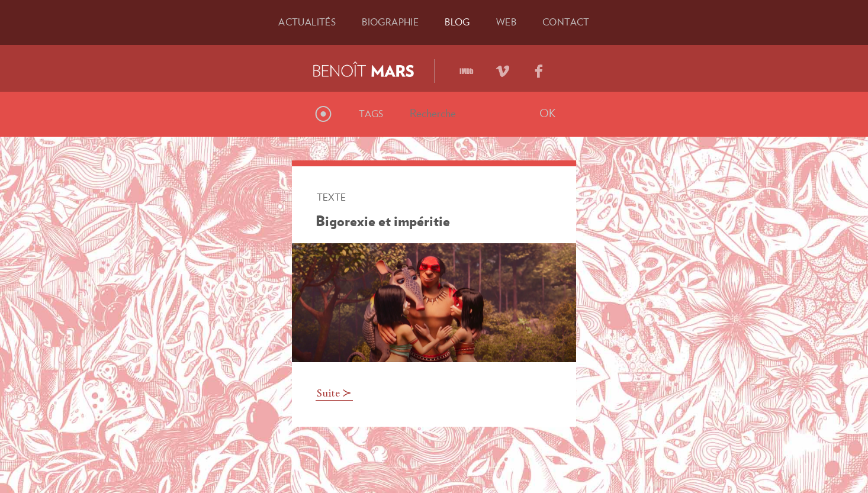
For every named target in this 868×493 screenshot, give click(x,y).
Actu (307, 22)
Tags (371, 114)
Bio (390, 22)
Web (506, 22)
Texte (331, 197)
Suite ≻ (334, 394)
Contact (566, 22)
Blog (457, 22)
